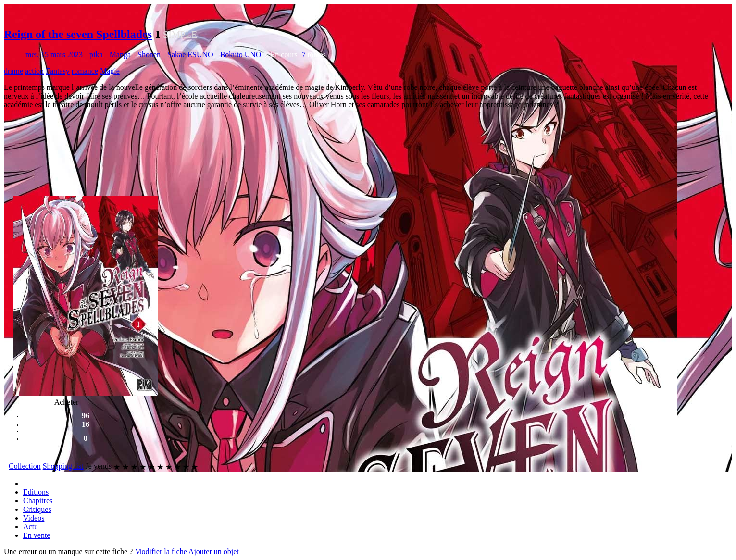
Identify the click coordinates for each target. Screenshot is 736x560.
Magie (110, 71)
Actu (31, 527)
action (34, 71)
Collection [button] (25, 466)
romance (85, 71)
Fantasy (58, 71)
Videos (34, 518)
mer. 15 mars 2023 (55, 55)
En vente (37, 535)
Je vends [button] (99, 466)
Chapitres (38, 501)
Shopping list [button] (63, 466)
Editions (36, 492)
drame (13, 71)
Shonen (149, 55)
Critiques (37, 509)
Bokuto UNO (241, 55)
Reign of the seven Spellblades (78, 34)
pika (97, 55)
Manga (121, 55)
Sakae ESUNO (190, 55)
